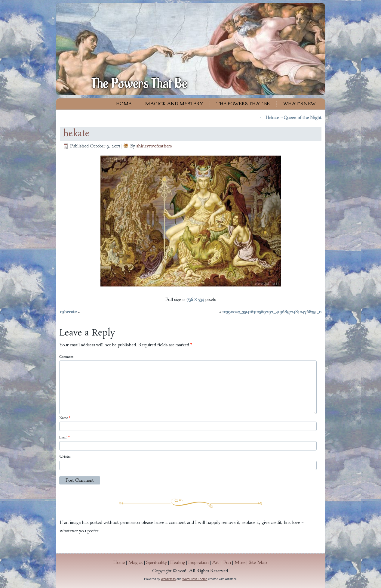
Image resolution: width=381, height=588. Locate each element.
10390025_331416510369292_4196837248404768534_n (272, 312)
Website (65, 457)
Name (65, 418)
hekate (76, 134)
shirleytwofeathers (154, 146)
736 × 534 (195, 299)
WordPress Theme (195, 579)
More (240, 562)
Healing (178, 562)
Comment (66, 357)
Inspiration (198, 562)
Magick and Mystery (174, 104)
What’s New (300, 104)
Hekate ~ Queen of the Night (290, 118)
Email (64, 437)
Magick (135, 562)
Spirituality (157, 562)
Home (124, 104)
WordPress (168, 579)
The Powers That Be (139, 84)
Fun (227, 562)
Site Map (258, 562)
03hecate (68, 312)
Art (218, 562)
